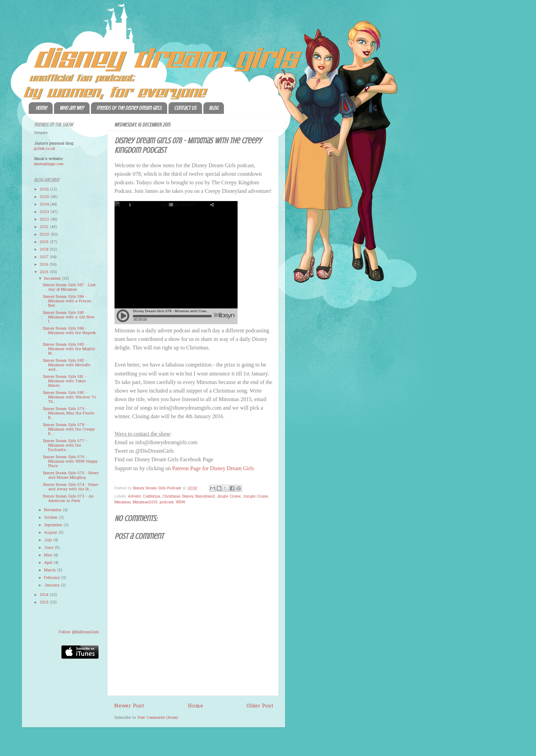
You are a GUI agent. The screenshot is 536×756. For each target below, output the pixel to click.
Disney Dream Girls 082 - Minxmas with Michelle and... (67, 365)
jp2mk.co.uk (44, 149)
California (152, 496)
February (53, 578)
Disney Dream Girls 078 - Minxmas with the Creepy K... (69, 429)
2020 (45, 235)
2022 (45, 220)
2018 (45, 250)
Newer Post (129, 706)
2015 (45, 272)
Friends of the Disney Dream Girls (129, 108)
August (51, 533)
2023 (45, 212)
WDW (180, 502)
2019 (45, 242)
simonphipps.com (49, 164)
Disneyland (205, 496)
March (51, 570)
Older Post (260, 706)
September (54, 525)
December (53, 279)
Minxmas (123, 502)
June (49, 548)
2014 (45, 595)
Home (41, 108)
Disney (188, 496)
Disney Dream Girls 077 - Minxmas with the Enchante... (65, 446)
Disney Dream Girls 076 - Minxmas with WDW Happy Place (70, 462)
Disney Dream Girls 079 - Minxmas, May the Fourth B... (69, 413)
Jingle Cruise (229, 496)
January (52, 585)
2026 (45, 189)
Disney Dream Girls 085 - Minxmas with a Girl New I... (69, 317)
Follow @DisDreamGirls (79, 632)
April (49, 563)
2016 (45, 265)
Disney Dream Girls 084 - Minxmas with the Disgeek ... (69, 333)
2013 (45, 602)
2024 (45, 204)
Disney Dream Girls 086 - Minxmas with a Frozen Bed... (67, 301)
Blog (213, 108)
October (51, 518)
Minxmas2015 (145, 502)
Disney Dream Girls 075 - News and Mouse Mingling (71, 475)
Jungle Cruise (255, 496)
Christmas (171, 496)
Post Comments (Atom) (158, 718)
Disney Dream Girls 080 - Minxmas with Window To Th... (70, 397)
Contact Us (185, 108)
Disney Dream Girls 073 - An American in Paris (68, 499)
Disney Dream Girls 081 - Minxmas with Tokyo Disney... (65, 381)
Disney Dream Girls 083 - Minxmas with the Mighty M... (69, 349)
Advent (134, 496)
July (49, 540)
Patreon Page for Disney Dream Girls (213, 468)
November (53, 510)
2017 (45, 257)
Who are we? (72, 108)
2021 (45, 227)
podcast (167, 502)
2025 (45, 197)
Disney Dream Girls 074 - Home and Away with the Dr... (71, 487)
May (49, 555)
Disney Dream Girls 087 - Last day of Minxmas (69, 287)
